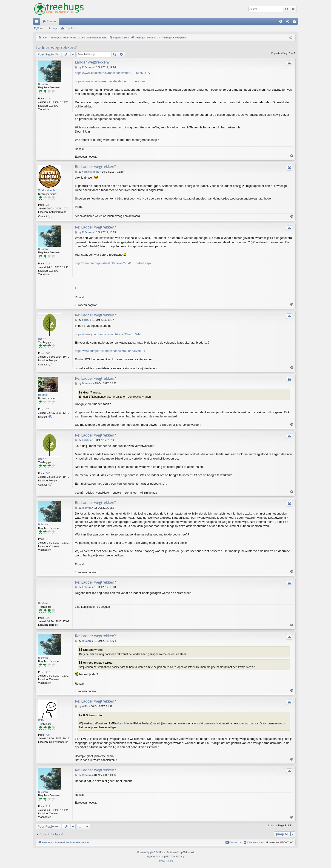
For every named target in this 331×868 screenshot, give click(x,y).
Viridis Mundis (47, 190)
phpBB (154, 852)
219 (48, 98)
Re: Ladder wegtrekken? (95, 167)
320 (48, 618)
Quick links (37, 22)
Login (55, 28)
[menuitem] (281, 21)
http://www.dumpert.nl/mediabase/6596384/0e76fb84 (110, 351)
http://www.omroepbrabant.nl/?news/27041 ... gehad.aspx (113, 263)
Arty (158, 857)
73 (47, 205)
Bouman (43, 395)
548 (48, 353)
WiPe (41, 720)
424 (48, 735)
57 (47, 409)
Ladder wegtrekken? (56, 47)
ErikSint (43, 603)
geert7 (42, 339)
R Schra (43, 84)
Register (70, 28)
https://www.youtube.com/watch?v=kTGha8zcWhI (108, 334)
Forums (52, 21)
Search (41, 28)
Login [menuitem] (289, 22)
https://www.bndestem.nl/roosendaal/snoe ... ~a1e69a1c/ (113, 73)
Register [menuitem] (295, 22)
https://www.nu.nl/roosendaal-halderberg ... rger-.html (110, 81)
